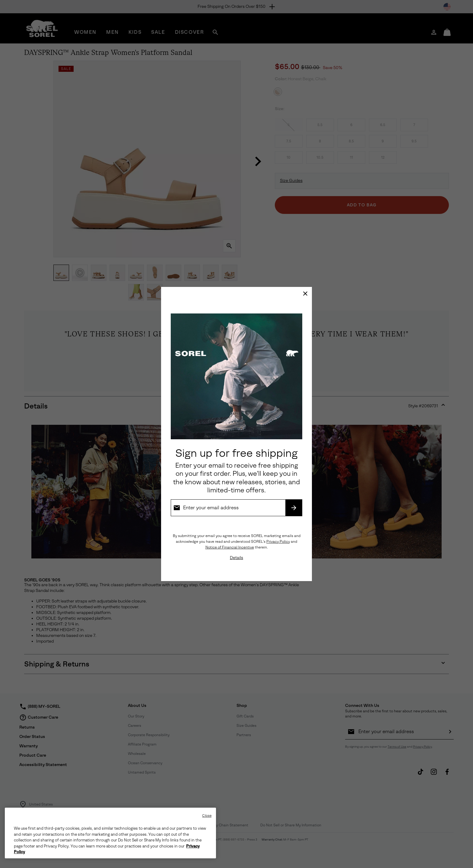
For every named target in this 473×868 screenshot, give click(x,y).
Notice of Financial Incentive (230, 547)
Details (237, 558)
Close (207, 816)
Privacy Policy (278, 542)
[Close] (305, 294)
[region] (110, 833)
